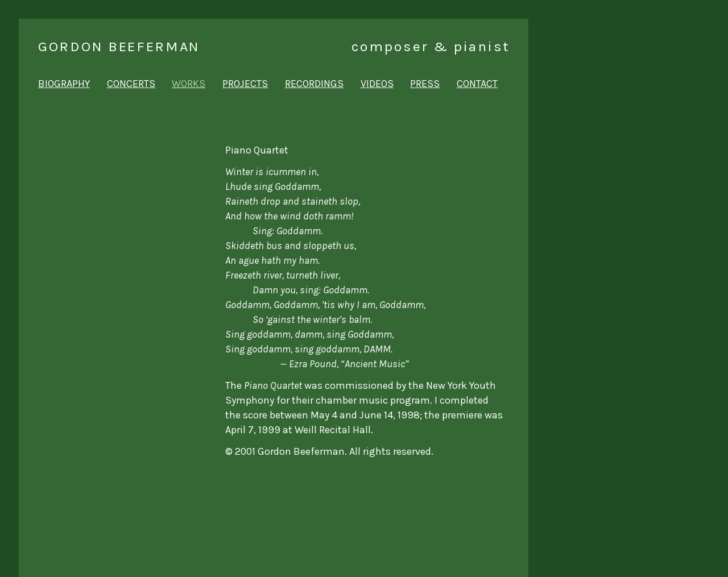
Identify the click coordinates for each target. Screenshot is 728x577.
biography (64, 84)
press (425, 84)
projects (245, 84)
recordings (314, 84)
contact (477, 84)
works (189, 84)
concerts (131, 84)
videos (377, 84)
